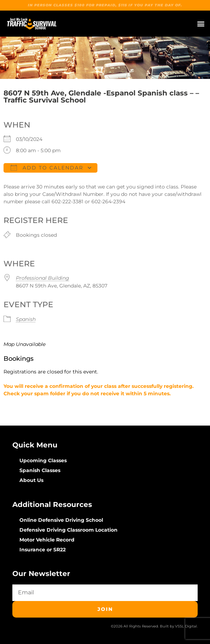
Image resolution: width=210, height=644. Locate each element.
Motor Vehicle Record (47, 540)
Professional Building (43, 278)
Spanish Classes (40, 470)
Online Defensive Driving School (61, 520)
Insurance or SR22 (43, 550)
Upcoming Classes (43, 460)
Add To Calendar (47, 168)
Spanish (26, 319)
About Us (31, 480)
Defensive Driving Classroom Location (68, 530)
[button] (201, 24)
